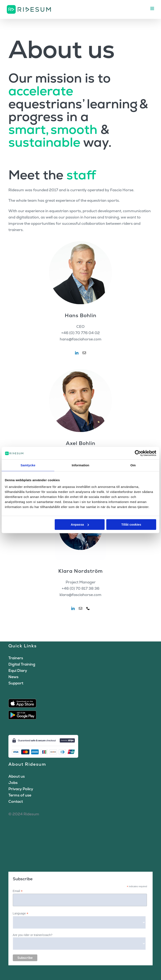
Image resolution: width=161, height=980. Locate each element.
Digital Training (22, 664)
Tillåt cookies (131, 524)
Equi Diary (18, 670)
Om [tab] (133, 465)
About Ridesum (27, 764)
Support (16, 683)
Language (21, 913)
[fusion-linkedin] (77, 353)
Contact (16, 801)
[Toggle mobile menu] (153, 8)
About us (17, 776)
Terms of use (20, 795)
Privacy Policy (21, 789)
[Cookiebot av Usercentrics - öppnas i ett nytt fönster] (138, 453)
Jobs (13, 783)
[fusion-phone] (88, 608)
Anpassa (80, 524)
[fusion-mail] (84, 353)
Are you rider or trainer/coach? (33, 935)
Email (18, 891)
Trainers (16, 658)
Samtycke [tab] (28, 465)
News (13, 677)
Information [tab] (80, 465)
